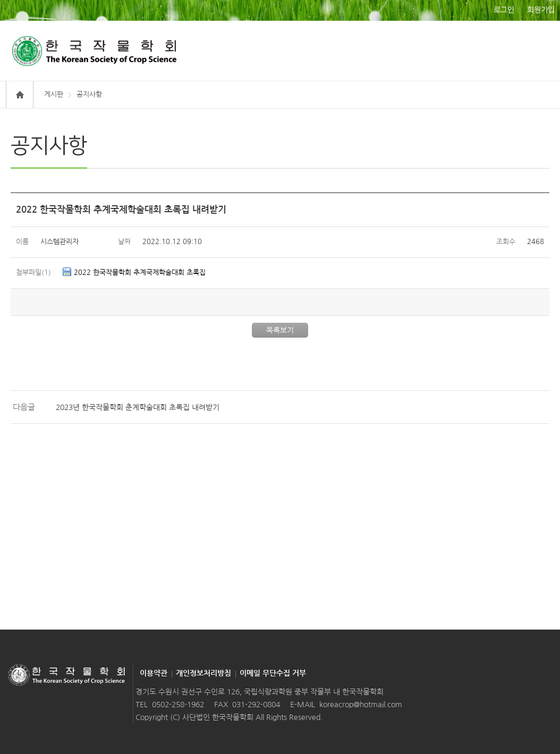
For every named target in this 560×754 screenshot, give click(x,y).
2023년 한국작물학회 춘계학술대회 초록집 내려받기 (138, 407)
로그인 (504, 10)
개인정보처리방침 (203, 673)
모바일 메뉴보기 (530, 51)
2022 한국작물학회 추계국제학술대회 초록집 (140, 273)
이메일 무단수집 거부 (273, 673)
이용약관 (154, 673)
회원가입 (541, 10)
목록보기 (280, 330)
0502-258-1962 (178, 705)
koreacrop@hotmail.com (361, 705)
